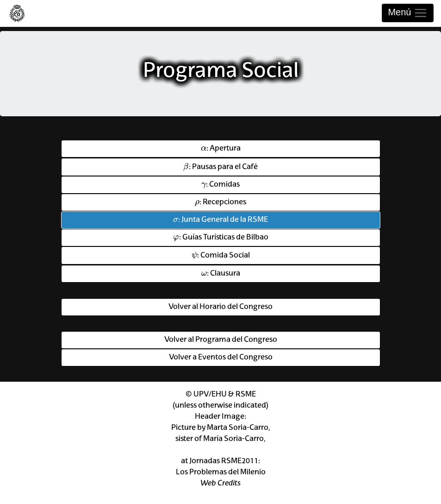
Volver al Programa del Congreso (221, 340)
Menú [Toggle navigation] (408, 13)
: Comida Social (221, 254)
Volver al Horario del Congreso (220, 307)
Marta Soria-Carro (238, 428)
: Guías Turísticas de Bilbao (221, 237)
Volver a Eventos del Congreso (221, 358)
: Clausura (221, 273)
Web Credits (220, 484)
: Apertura (221, 147)
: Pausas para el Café (220, 166)
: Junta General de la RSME (220, 219)
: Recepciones (220, 202)
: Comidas (220, 184)
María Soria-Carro (233, 439)
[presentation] (204, 148)
